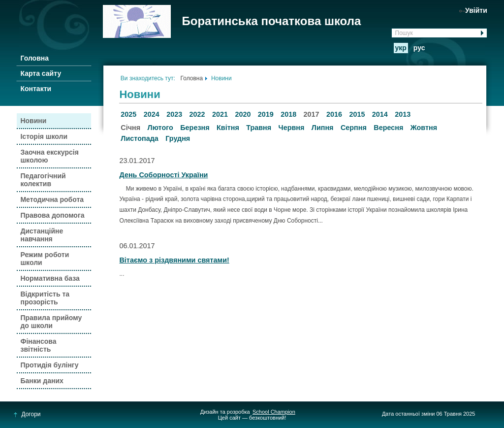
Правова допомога (52, 215)
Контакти (36, 89)
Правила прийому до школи (51, 322)
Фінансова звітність (38, 345)
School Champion (274, 412)
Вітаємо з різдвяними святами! (174, 260)
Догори (27, 414)
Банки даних (42, 381)
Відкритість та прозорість (45, 298)
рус (419, 48)
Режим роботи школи (45, 259)
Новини (33, 121)
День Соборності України (163, 175)
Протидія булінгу (49, 365)
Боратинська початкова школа (271, 21)
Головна (34, 58)
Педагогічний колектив (43, 180)
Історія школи (44, 136)
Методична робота (52, 199)
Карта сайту (41, 73)
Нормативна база (50, 278)
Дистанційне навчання (42, 235)
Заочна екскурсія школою (49, 156)
